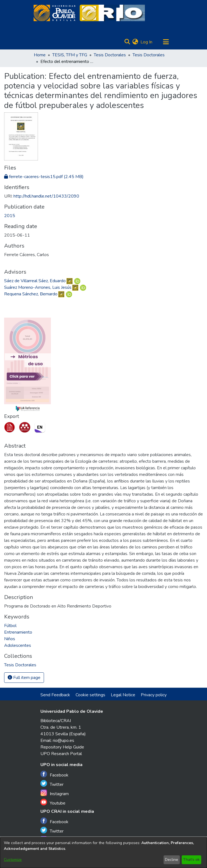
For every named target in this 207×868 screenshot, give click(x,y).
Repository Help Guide (62, 747)
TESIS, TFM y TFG (70, 55)
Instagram (55, 793)
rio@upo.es (64, 741)
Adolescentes (18, 645)
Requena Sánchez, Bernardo (31, 294)
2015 (10, 216)
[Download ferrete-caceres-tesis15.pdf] (44, 177)
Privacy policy (154, 695)
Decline (172, 860)
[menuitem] (135, 42)
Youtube (53, 802)
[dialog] (103, 853)
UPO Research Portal (61, 754)
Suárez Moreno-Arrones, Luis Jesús (38, 287)
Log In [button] (147, 42)
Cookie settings (90, 695)
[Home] (55, 13)
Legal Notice (123, 695)
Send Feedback (55, 695)
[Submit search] (127, 42)
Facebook (54, 774)
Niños (10, 639)
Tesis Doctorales (110, 55)
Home (40, 55)
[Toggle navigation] (166, 42)
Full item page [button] (24, 678)
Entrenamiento (18, 632)
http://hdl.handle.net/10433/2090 (46, 196)
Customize (13, 860)
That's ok (191, 860)
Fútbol (10, 626)
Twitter (52, 784)
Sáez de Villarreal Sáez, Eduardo (35, 281)
